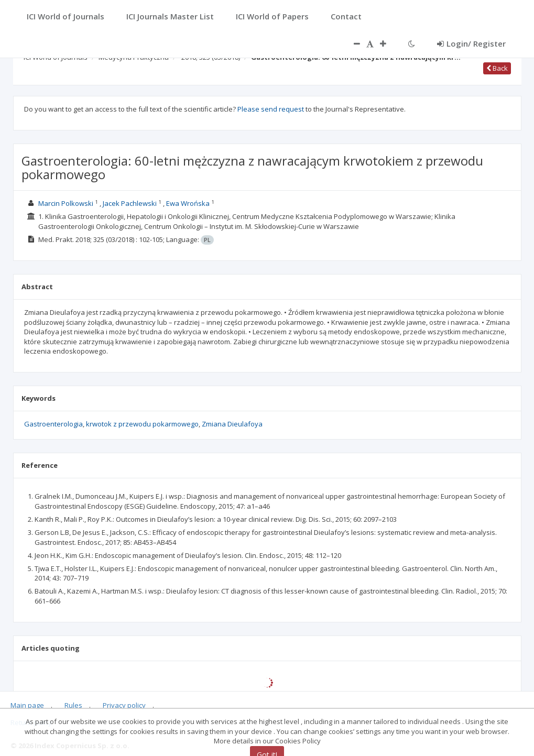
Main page (27, 705)
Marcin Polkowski (66, 203)
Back (497, 68)
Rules (73, 705)
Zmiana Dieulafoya (232, 424)
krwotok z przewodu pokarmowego (142, 424)
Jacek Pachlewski (130, 203)
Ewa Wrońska (188, 203)
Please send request (271, 109)
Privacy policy (124, 705)
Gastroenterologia (53, 424)
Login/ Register (471, 43)
